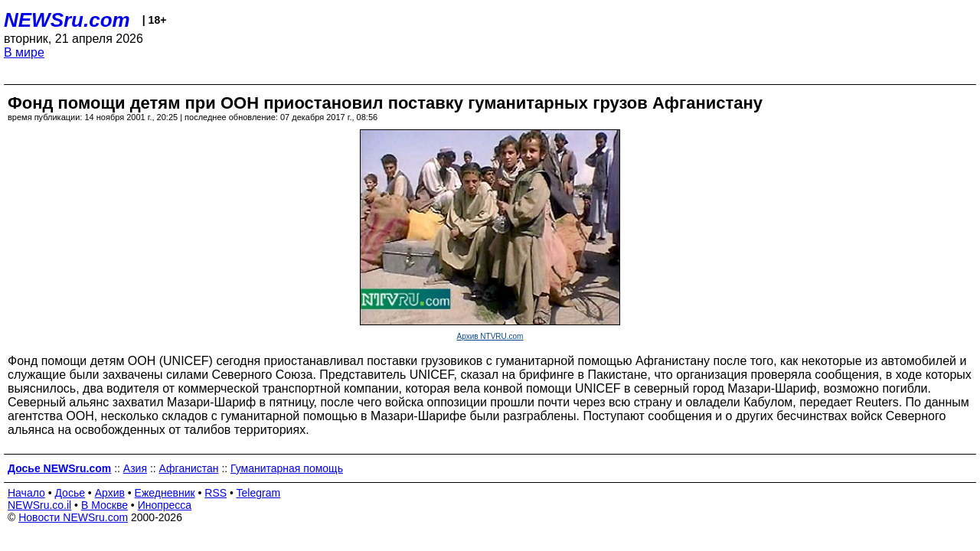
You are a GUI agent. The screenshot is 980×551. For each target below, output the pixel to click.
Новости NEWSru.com (73, 517)
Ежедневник (165, 493)
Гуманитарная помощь (287, 468)
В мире (24, 52)
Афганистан (189, 468)
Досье (70, 493)
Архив (110, 493)
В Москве (105, 505)
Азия (135, 468)
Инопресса (165, 505)
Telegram (259, 493)
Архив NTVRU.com (490, 336)
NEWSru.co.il (39, 505)
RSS (216, 493)
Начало (26, 493)
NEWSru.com (67, 20)
